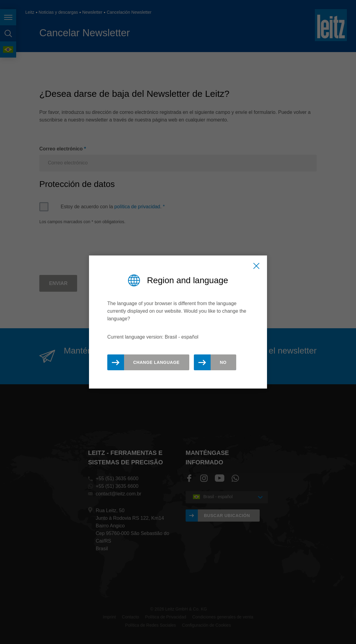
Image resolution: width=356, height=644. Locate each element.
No (223, 362)
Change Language (156, 362)
